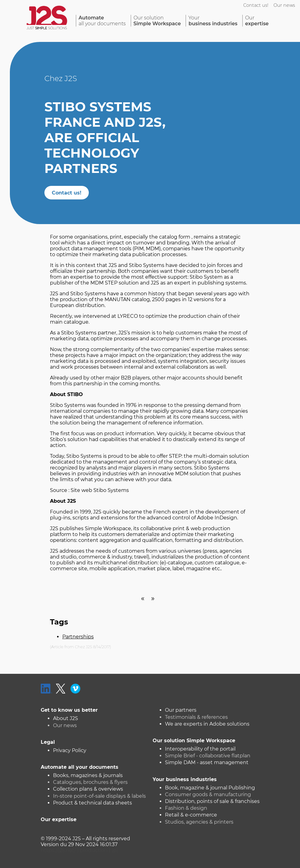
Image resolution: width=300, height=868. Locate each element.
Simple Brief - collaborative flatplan (208, 756)
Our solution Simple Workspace (194, 741)
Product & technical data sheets (92, 803)
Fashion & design (186, 808)
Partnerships (78, 637)
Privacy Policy (70, 750)
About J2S (66, 718)
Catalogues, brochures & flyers (90, 782)
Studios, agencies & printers (199, 822)
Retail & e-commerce (191, 815)
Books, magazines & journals (88, 775)
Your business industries (185, 779)
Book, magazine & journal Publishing (210, 788)
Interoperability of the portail (200, 749)
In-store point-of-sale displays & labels (99, 796)
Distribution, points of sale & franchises (212, 801)
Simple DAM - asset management (207, 762)
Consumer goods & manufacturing (208, 794)
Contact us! (256, 5)
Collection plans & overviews (88, 789)
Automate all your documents (80, 767)
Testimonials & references (196, 717)
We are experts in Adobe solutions (207, 724)
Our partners (181, 710)
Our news (284, 5)
